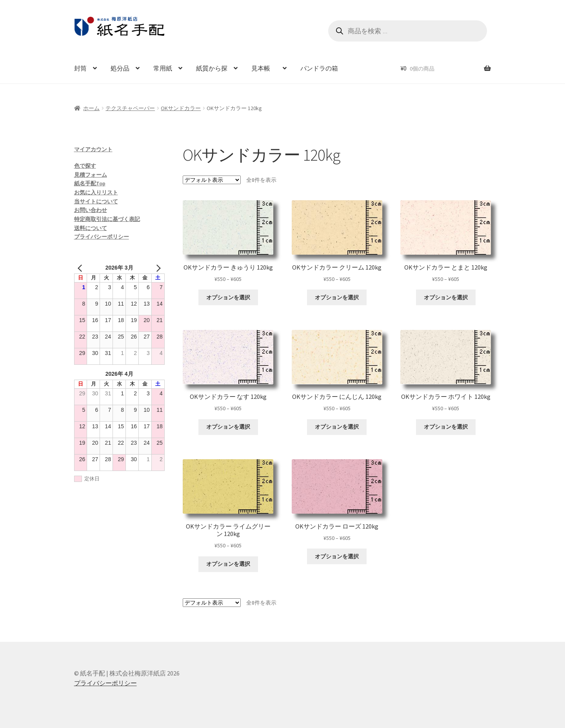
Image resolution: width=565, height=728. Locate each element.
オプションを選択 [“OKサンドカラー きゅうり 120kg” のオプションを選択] (228, 297)
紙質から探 (212, 68)
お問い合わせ (91, 210)
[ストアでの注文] (212, 180)
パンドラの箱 (319, 68)
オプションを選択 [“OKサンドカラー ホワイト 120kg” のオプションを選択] (446, 427)
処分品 (120, 68)
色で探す (85, 166)
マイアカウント (93, 149)
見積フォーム (91, 175)
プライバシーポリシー (102, 237)
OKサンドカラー (181, 108)
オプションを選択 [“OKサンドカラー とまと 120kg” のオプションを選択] (446, 297)
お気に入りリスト (96, 192)
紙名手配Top (90, 183)
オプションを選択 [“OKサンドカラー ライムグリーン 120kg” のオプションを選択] (228, 564)
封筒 (80, 68)
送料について (91, 228)
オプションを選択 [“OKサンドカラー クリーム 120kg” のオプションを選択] (337, 297)
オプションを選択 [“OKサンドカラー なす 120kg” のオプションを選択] (228, 427)
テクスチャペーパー (130, 108)
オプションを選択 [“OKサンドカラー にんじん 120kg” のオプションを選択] (337, 427)
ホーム (91, 108)
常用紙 (163, 68)
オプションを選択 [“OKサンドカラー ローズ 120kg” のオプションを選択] (337, 556)
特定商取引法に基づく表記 (107, 219)
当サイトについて (96, 201)
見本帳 (264, 68)
